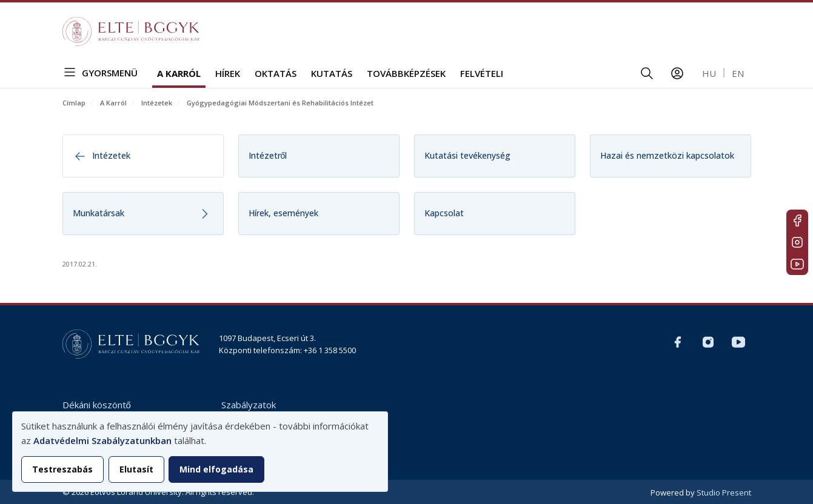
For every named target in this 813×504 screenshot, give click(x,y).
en (738, 73)
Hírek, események (283, 213)
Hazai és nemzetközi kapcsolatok (667, 155)
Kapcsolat (444, 213)
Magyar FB (797, 220)
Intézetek (157, 103)
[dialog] (200, 452)
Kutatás (332, 73)
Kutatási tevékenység (467, 155)
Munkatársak (99, 213)
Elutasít (136, 469)
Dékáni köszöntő (97, 405)
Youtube (797, 264)
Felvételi (482, 73)
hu (709, 73)
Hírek (228, 73)
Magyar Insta (797, 242)
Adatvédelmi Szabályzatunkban (102, 440)
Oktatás (276, 73)
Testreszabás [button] (62, 469)
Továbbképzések (406, 73)
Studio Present (724, 492)
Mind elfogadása (216, 469)
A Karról (179, 73)
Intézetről (268, 155)
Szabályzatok (249, 405)
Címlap (74, 103)
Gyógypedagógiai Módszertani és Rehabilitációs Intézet (280, 103)
